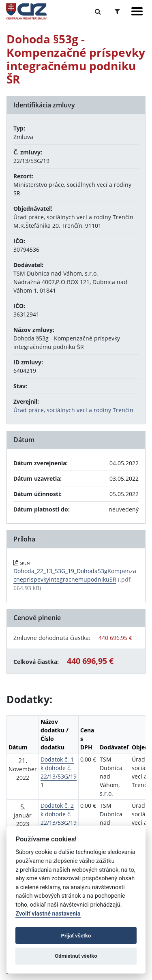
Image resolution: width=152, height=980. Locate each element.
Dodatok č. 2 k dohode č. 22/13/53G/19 (59, 814)
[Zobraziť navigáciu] (137, 11)
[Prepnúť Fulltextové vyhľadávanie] (98, 11)
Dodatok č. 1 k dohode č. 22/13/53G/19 (59, 768)
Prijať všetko (76, 936)
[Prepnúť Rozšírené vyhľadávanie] (117, 11)
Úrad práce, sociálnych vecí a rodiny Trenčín (73, 410)
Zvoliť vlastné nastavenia (48, 914)
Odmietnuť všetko (76, 956)
